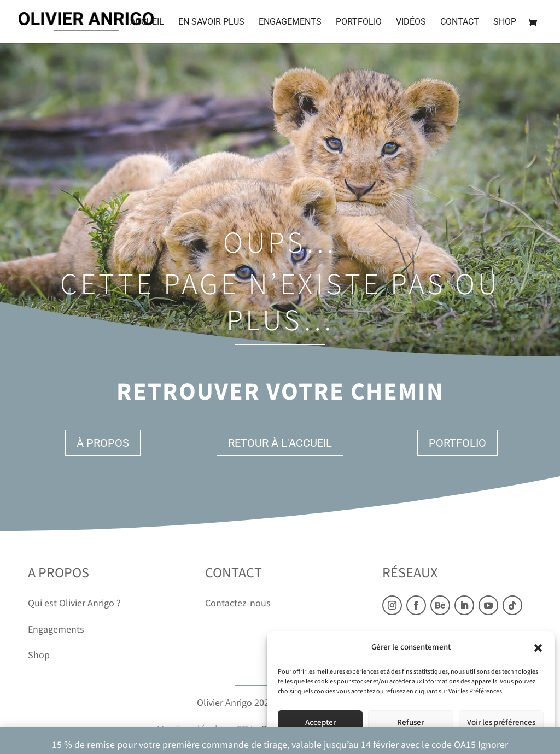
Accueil (147, 22)
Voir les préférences (501, 723)
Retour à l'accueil (280, 443)
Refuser (410, 723)
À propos (103, 443)
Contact (460, 22)
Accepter (320, 723)
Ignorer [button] (493, 745)
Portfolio (359, 22)
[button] (538, 648)
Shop (505, 22)
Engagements (290, 22)
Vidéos (411, 22)
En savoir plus (211, 22)
